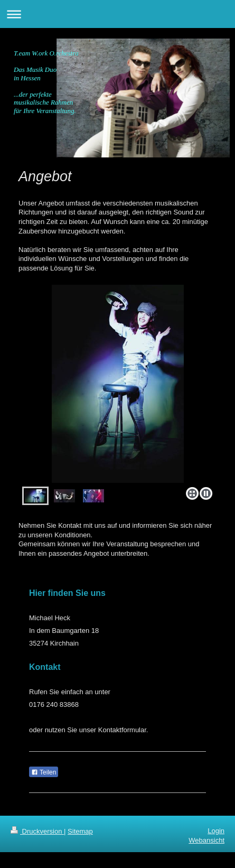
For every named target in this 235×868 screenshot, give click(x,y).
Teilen (44, 772)
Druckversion (37, 831)
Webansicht (206, 840)
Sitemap (80, 831)
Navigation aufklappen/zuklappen (117, 14)
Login (216, 831)
